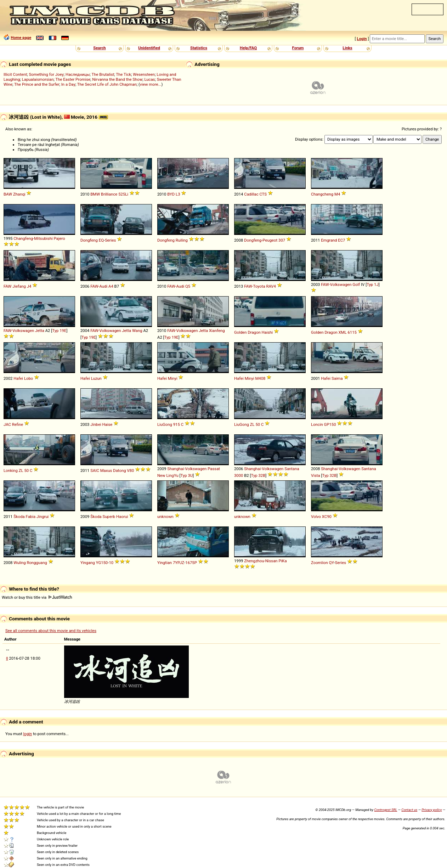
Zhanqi (19, 194)
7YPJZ (179, 563)
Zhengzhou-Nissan (261, 561)
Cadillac (251, 194)
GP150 (330, 424)
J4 (29, 286)
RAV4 (271, 286)
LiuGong (165, 424)
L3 (178, 194)
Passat (214, 469)
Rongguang (37, 563)
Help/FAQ (248, 48)
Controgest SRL (386, 810)
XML (343, 332)
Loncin (317, 424)
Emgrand (329, 240)
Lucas (149, 79)
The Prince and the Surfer (37, 84)
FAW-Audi (99, 286)
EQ (101, 240)
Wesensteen (144, 74)
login (28, 734)
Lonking (11, 470)
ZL (252, 424)
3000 (239, 475)
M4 (337, 194)
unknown (165, 517)
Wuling (19, 563)
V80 (130, 470)
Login (362, 39)
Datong (119, 470)
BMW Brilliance (104, 194)
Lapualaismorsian (38, 79)
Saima (337, 378)
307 (282, 240)
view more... (151, 84)
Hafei (18, 378)
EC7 (341, 240)
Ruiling (182, 240)
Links (347, 48)
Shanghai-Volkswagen (187, 469)
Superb (109, 517)
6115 (352, 332)
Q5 (188, 286)
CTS (263, 194)
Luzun (96, 378)
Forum (298, 48)
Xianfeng (217, 331)
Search (99, 48)
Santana (292, 469)
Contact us (409, 810)
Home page (21, 38)
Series (110, 240)
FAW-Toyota (254, 286)
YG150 (102, 563)
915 (177, 424)
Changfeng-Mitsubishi (33, 238)
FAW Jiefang (15, 286)
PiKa (282, 561)
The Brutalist (103, 74)
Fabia (31, 517)
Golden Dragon (247, 332)
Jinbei (96, 424)
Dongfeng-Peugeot (261, 240)
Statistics (199, 48)
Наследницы (78, 74)
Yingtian (165, 563)
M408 (260, 378)
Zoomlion (319, 563)
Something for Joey (46, 74)
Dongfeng (89, 240)
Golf (356, 284)
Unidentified (149, 48)
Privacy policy (432, 810)
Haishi (267, 332)
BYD (171, 194)
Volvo (316, 517)
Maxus (106, 470)
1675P (191, 563)
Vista (316, 475)
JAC (7, 424)
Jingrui (43, 517)
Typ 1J (373, 284)
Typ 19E (59, 331)
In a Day (68, 84)
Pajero (59, 238)
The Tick (123, 74)
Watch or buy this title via (37, 597)
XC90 (327, 517)
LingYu (172, 475)
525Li (123, 194)
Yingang (88, 563)
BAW (8, 194)
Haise (107, 424)
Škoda (19, 517)
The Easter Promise (73, 79)
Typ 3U (187, 475)
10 (111, 563)
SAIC (95, 470)
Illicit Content (15, 74)
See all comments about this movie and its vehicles (51, 631)
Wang (137, 331)
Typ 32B (258, 475)
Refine (18, 424)
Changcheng (322, 194)
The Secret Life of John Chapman (107, 84)
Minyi (173, 378)
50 (258, 424)
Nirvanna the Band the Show (117, 79)
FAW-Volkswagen (336, 284)
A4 (111, 286)
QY (332, 563)
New (161, 475)
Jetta (40, 331)
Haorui (122, 517)
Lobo (29, 378)
